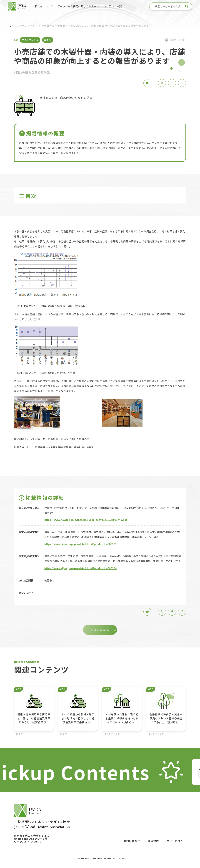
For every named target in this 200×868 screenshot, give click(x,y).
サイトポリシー (176, 843)
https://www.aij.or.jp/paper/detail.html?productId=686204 (80, 568)
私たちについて (44, 6)
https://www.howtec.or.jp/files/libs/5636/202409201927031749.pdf (86, 520)
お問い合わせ (132, 843)
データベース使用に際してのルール (78, 6)
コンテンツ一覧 (113, 6)
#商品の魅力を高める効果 (32, 72)
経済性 (47, 40)
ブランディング (30, 40)
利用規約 (153, 843)
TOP (11, 25)
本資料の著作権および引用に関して (100, 631)
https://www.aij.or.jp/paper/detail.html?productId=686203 (80, 544)
